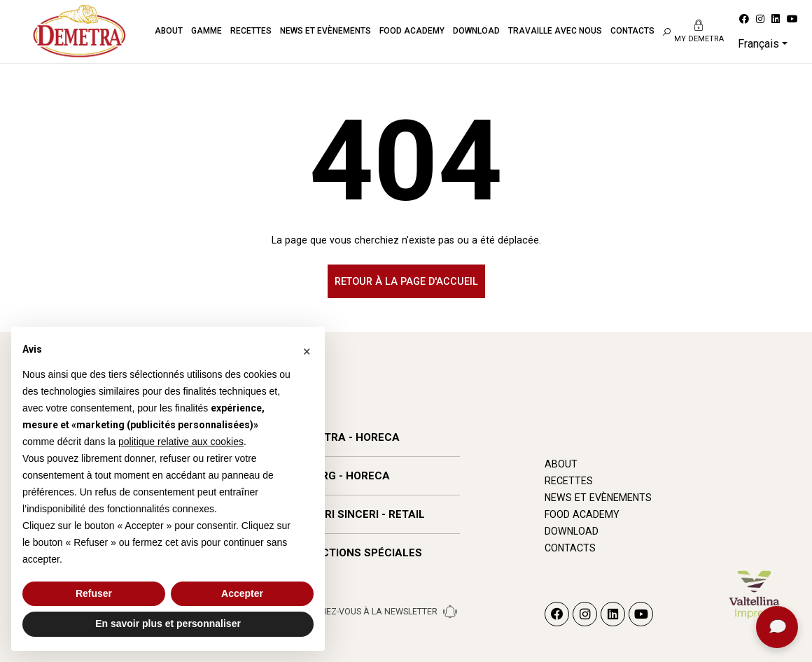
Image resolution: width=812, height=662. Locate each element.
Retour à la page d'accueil (406, 281)
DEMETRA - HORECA (348, 437)
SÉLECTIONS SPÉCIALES (359, 553)
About (169, 31)
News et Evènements (325, 31)
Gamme (206, 31)
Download (476, 31)
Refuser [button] (94, 593)
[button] (307, 349)
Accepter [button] (242, 593)
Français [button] (758, 44)
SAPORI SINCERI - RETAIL (360, 514)
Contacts (632, 31)
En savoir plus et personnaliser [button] (168, 624)
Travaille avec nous (555, 31)
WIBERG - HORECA (343, 476)
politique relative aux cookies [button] (181, 442)
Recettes (251, 31)
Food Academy (412, 31)
